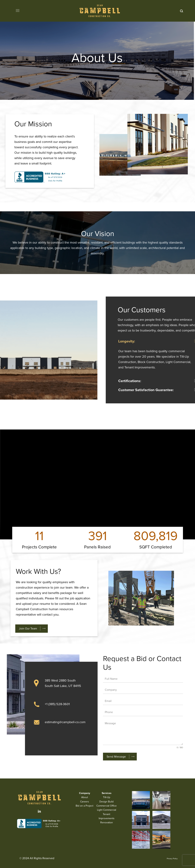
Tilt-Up (107, 797)
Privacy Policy (172, 859)
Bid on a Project (84, 806)
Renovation (107, 823)
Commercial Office (106, 806)
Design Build (106, 802)
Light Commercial (107, 810)
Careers (85, 802)
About (85, 797)
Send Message (116, 757)
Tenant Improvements (107, 816)
